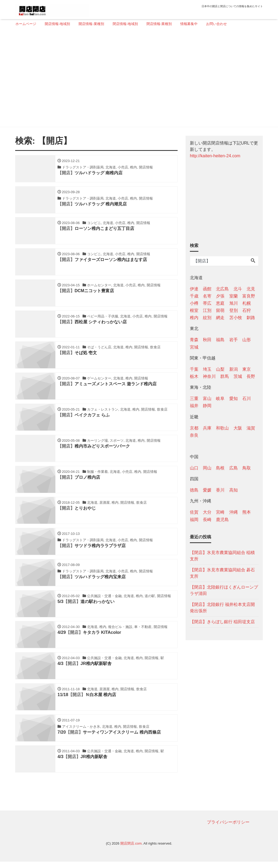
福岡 (194, 520)
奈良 (194, 435)
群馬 (224, 376)
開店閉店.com (131, 850)
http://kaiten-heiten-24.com (215, 156)
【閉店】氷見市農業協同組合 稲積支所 (222, 556)
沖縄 (234, 512)
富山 (207, 398)
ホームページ (26, 24)
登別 (234, 310)
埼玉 (207, 369)
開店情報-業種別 (91, 24)
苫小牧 (236, 318)
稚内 (194, 318)
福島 (220, 340)
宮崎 (220, 512)
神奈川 (209, 376)
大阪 (238, 428)
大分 (207, 512)
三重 (194, 398)
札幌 (247, 303)
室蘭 (234, 296)
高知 (234, 490)
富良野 (249, 296)
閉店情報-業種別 (159, 24)
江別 (207, 310)
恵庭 (220, 303)
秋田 (207, 340)
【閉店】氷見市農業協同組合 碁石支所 (222, 573)
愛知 (234, 398)
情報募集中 (189, 24)
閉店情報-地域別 (125, 24)
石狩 (247, 310)
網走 (220, 318)
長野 (251, 376)
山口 (194, 468)
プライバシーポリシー (228, 829)
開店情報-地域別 (57, 24)
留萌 (220, 310)
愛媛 (207, 490)
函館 (207, 289)
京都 (194, 428)
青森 (194, 340)
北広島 (222, 289)
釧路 (251, 318)
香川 (220, 490)
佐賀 (194, 512)
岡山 (207, 468)
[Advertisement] (137, 79)
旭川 (234, 303)
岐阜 (220, 398)
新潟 (234, 369)
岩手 (234, 340)
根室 (194, 310)
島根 (220, 468)
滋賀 (251, 428)
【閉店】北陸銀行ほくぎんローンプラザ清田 (224, 590)
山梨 (220, 369)
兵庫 (207, 428)
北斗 (238, 289)
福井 (194, 406)
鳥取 (247, 468)
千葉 (194, 369)
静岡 (207, 406)
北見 (251, 289)
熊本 (247, 512)
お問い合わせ (216, 24)
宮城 (194, 347)
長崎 (207, 520)
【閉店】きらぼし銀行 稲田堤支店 (222, 622)
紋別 (207, 318)
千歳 (194, 296)
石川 (247, 398)
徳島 (194, 490)
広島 (234, 468)
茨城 (238, 376)
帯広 (207, 303)
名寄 (207, 296)
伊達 (194, 289)
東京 (247, 369)
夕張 (220, 296)
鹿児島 (222, 520)
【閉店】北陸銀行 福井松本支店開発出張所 (222, 608)
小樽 (194, 303)
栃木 (194, 376)
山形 (247, 340)
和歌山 (222, 428)
